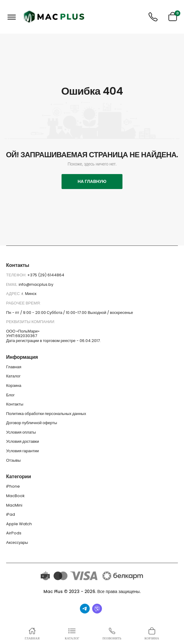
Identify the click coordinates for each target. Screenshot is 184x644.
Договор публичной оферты (32, 423)
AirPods (14, 533)
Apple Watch (19, 524)
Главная (14, 367)
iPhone (13, 486)
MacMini (14, 505)
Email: (12, 284)
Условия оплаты (21, 432)
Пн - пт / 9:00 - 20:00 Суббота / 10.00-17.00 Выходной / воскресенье (70, 313)
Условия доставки (23, 441)
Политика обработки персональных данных (46, 414)
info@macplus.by (36, 284)
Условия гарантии (23, 451)
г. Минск (29, 294)
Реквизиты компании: (31, 322)
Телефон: (17, 275)
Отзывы (13, 460)
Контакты (15, 404)
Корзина (14, 386)
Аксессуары (17, 542)
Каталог (13, 376)
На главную (92, 181)
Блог (10, 395)
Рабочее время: (23, 303)
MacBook (15, 496)
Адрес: (14, 294)
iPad (11, 514)
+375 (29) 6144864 (46, 275)
